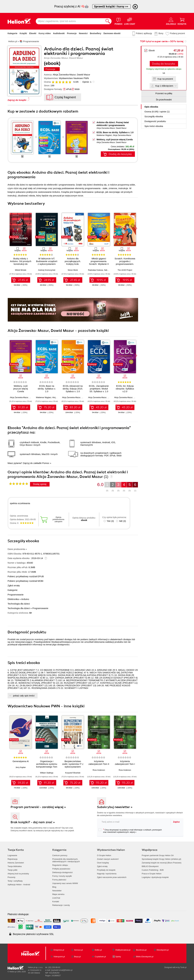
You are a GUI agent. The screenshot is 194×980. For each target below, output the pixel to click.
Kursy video (45, 33)
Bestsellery (96, 33)
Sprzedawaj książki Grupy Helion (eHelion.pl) (161, 859)
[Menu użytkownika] (171, 21)
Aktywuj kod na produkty (18, 874)
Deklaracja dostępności (62, 872)
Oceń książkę (103, 863)
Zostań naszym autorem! (108, 859)
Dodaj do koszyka (164, 64)
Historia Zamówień (16, 863)
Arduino (25, 599)
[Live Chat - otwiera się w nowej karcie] (130, 21)
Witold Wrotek (21, 270)
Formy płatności (59, 880)
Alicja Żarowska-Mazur (64, 75)
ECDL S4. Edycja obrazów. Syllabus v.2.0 (125, 389)
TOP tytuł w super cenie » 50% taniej (162, 41)
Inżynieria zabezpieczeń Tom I (125, 763)
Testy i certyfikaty (15, 881)
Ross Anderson (99, 770)
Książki (23, 33)
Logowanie (12, 855)
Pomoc (46, 463)
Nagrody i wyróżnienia (107, 874)
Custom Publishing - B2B (153, 870)
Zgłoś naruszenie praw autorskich (112, 877)
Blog (54, 887)
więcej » (133, 832)
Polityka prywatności (61, 869)
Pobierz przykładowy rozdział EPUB (26, 576)
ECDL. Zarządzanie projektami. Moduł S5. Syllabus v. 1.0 (99, 389)
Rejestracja (13, 859)
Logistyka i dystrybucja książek (155, 877)
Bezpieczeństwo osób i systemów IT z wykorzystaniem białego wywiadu (73, 765)
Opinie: (87, 82)
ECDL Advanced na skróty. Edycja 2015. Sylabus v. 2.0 (73, 389)
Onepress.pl (59, 950)
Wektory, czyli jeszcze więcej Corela (115, 140)
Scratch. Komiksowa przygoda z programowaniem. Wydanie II (125, 263)
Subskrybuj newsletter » (115, 807)
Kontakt (56, 902)
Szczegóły (154, 116)
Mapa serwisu (58, 894)
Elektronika (13, 599)
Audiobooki (59, 33)
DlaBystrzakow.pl (123, 950)
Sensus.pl (78, 950)
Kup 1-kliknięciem (164, 86)
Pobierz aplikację (144, 33)
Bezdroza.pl (141, 950)
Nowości (83, 33)
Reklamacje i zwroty (61, 905)
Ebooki (33, 33)
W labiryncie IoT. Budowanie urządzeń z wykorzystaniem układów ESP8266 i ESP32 (47, 264)
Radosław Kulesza (96, 270)
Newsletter (57, 891)
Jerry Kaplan (21, 767)
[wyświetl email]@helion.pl (62, 970)
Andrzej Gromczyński (47, 270)
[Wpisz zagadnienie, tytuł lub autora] (70, 21)
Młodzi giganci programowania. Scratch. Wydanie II (99, 261)
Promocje (72, 33)
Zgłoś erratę (14, 585)
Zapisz (176, 822)
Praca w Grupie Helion (152, 874)
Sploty (118, 957)
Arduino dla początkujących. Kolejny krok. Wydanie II (73, 263)
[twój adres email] (134, 822)
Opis (151, 107)
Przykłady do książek (106, 870)
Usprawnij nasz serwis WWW (65, 883)
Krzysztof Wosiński (73, 773)
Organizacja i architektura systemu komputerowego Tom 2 (47, 765)
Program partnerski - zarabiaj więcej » (38, 807)
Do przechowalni (164, 100)
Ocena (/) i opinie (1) (157, 112)
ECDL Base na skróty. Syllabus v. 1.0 (115, 132)
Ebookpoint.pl (163, 950)
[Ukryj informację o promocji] (135, 7)
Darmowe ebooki (112, 33)
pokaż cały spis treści (24, 696)
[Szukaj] (108, 21)
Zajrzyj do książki (17, 100)
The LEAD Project (125, 270)
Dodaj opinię (40, 484)
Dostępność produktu (155, 121)
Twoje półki (12, 870)
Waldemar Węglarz (104, 135)
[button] (136, 228)
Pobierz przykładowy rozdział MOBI (25, 581)
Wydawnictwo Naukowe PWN (74, 78)
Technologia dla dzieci (19, 604)
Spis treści (154, 126)
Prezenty (11, 877)
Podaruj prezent (177, 33)
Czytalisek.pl (100, 957)
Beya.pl (77, 957)
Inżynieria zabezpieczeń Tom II (99, 763)
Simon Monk (73, 270)
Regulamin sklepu (60, 865)
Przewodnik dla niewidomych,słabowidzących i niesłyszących (66, 860)
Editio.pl (98, 950)
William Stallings (47, 773)
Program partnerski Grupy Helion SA (158, 855)
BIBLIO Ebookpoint (150, 866)
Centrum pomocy (60, 855)
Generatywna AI (21, 761)
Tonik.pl (183, 967)
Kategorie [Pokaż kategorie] (13, 33)
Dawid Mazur (84, 75)
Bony (161, 33)
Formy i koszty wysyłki (62, 876)
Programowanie (16, 595)
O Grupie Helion (104, 855)
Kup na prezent (165, 79)
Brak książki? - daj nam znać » (33, 822)
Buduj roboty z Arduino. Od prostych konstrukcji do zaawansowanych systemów (21, 264)
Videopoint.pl (59, 957)
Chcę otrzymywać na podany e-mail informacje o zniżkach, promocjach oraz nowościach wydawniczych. (130, 831)
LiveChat (56, 898)
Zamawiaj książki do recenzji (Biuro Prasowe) (162, 863)
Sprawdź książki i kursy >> (111, 6)
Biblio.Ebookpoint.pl (145, 957)
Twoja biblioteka (15, 866)
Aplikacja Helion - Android (19, 885)
